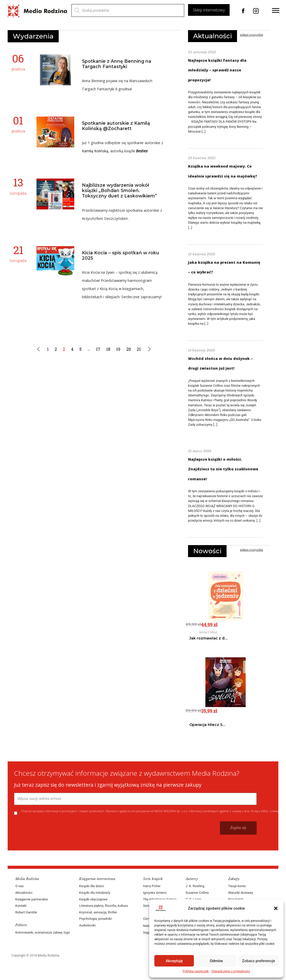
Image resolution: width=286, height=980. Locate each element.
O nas (20, 886)
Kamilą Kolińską (95, 151)
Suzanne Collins (197, 893)
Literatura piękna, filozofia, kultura (103, 906)
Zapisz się (238, 828)
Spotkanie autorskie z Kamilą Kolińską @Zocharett (116, 126)
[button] (276, 908)
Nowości (207, 551)
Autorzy (192, 879)
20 (129, 349)
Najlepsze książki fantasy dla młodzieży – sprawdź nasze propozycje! (217, 70)
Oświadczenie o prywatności (231, 971)
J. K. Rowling (195, 886)
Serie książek (153, 879)
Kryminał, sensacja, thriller (98, 912)
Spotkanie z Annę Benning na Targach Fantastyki (117, 64)
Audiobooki (87, 925)
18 (108, 349)
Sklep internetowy (209, 10)
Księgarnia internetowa (97, 879)
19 (119, 349)
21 (139, 349)
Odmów (216, 961)
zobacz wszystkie (252, 35)
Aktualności (213, 36)
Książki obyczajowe (93, 899)
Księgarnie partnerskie (32, 899)
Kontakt (21, 906)
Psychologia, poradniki (95, 919)
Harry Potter (152, 886)
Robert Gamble (26, 912)
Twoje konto (237, 886)
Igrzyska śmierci (155, 893)
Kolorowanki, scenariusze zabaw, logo (43, 932)
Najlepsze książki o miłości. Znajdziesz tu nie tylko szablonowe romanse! (223, 469)
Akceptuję (174, 961)
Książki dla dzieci (92, 886)
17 (98, 349)
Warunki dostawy (240, 893)
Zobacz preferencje (259, 961)
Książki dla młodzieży (95, 893)
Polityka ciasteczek (196, 971)
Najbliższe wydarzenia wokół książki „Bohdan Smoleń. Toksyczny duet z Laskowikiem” (120, 190)
